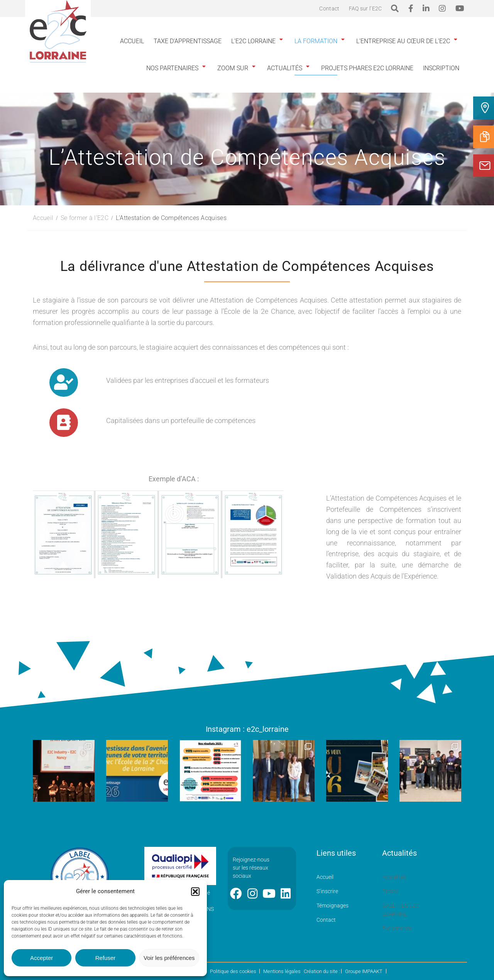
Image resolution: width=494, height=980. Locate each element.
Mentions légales (282, 971)
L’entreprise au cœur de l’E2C (403, 41)
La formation (316, 41)
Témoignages (332, 906)
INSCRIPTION (441, 68)
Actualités (285, 68)
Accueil (132, 41)
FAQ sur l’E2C (365, 8)
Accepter (41, 958)
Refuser (106, 958)
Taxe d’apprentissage (188, 41)
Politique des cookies (233, 971)
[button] (195, 892)
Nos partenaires (172, 68)
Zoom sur (233, 68)
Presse (390, 891)
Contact (329, 8)
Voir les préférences (169, 958)
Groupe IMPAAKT (364, 971)
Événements (397, 928)
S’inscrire (327, 891)
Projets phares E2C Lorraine (367, 68)
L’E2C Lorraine (253, 41)
